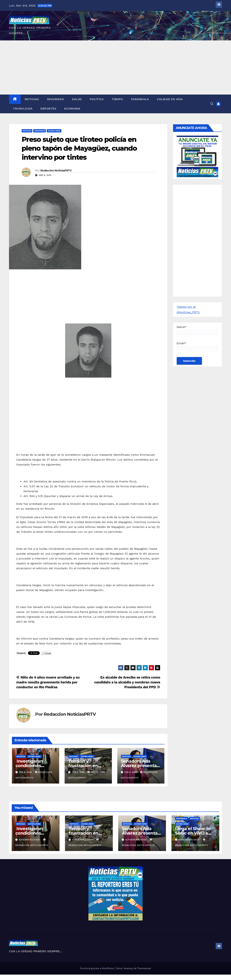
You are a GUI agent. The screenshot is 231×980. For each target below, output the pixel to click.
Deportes (48, 109)
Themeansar (144, 968)
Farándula (140, 99)
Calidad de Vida (170, 99)
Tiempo (117, 99)
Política (97, 99)
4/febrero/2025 (136, 840)
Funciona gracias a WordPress (97, 968)
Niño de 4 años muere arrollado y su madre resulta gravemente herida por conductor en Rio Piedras (48, 682)
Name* (198, 330)
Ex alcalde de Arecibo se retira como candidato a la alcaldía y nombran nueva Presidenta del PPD (127, 682)
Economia (72, 109)
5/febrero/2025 (83, 840)
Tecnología (23, 109)
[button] (212, 104)
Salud (77, 99)
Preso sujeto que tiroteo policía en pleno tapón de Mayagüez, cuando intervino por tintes (79, 148)
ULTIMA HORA (54, 131)
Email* (198, 346)
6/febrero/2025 (30, 840)
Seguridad (55, 99)
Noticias (32, 99)
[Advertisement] (115, 67)
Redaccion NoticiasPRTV (56, 170)
